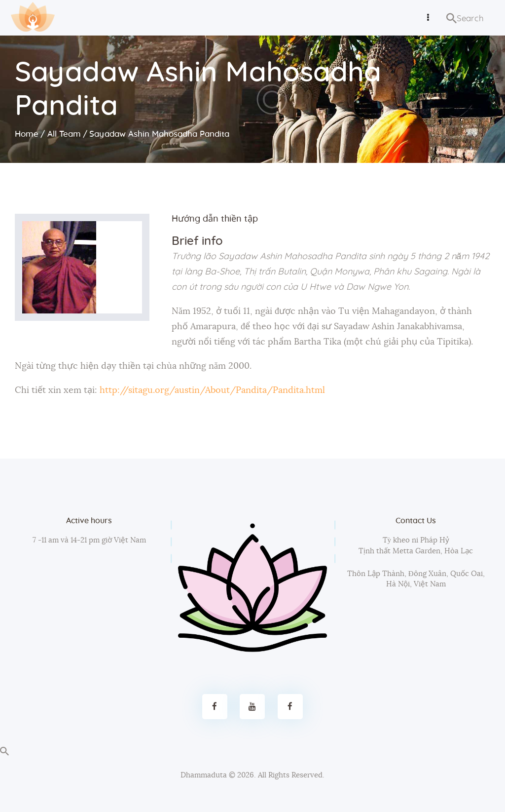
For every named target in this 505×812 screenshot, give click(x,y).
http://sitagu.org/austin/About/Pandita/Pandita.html (212, 390)
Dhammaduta (204, 775)
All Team (64, 134)
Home (27, 134)
